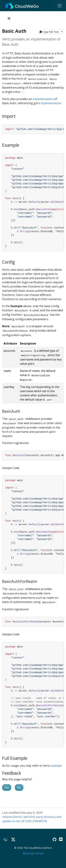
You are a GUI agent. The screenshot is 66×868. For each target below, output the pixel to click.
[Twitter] (13, 840)
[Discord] (61, 839)
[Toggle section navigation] (9, 18)
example (56, 766)
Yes (7, 787)
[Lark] (6, 840)
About (27, 853)
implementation (43, 99)
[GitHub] (54, 839)
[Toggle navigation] (60, 6)
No (19, 787)
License (39, 853)
